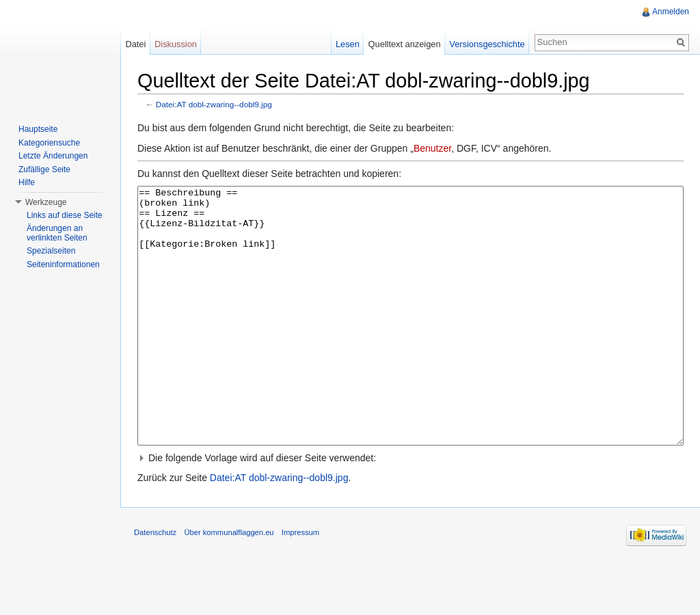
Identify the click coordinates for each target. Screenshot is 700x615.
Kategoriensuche (49, 143)
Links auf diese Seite (65, 215)
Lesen (348, 44)
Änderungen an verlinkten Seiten (57, 233)
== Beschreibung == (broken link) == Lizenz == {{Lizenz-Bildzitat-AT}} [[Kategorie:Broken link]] (410, 341)
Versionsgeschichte (487, 44)
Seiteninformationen (63, 264)
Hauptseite (38, 129)
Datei (135, 44)
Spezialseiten (51, 251)
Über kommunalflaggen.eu (229, 584)
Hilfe (27, 182)
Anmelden (671, 12)
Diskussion (176, 44)
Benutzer (432, 148)
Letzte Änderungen (53, 156)
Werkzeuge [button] (46, 202)
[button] (410, 509)
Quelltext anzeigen (405, 44)
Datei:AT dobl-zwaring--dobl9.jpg (214, 104)
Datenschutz (155, 584)
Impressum (300, 584)
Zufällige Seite (44, 169)
